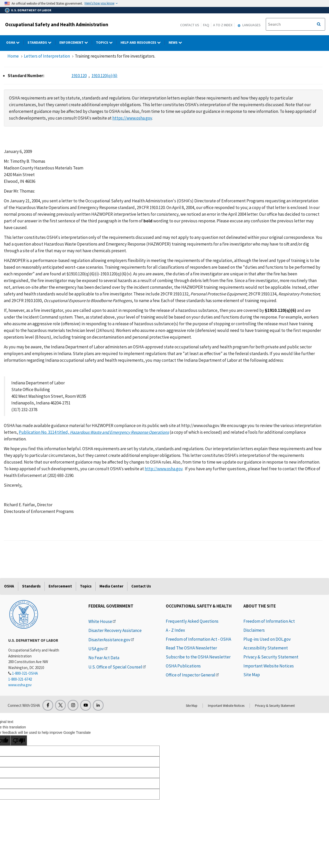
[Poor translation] (19, 740)
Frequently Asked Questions (192, 621)
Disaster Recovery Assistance (115, 630)
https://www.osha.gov (132, 118)
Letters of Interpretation (47, 56)
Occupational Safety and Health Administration (57, 24)
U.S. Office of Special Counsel (118, 667)
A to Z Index (223, 25)
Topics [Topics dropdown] (106, 42)
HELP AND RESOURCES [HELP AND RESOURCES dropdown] (143, 42)
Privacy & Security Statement (271, 657)
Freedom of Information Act (269, 621)
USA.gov (98, 649)
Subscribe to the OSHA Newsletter (198, 657)
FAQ (206, 25)
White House (103, 621)
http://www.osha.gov (164, 469)
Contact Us (190, 25)
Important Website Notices (269, 666)
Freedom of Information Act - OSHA (198, 639)
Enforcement (60, 586)
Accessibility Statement (266, 648)
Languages (248, 25)
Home (13, 56)
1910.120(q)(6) (104, 76)
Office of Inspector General (193, 675)
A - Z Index (175, 630)
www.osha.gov (20, 685)
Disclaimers (254, 630)
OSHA (9, 586)
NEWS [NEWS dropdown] (177, 42)
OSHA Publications (183, 666)
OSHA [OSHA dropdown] (15, 42)
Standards (31, 586)
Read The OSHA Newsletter (191, 648)
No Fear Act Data (104, 658)
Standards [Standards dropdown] (42, 42)
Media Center (111, 586)
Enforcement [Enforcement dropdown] (76, 42)
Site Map (252, 675)
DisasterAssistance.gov (112, 640)
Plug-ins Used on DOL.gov (267, 639)
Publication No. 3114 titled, (94, 432)
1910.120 (79, 76)
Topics (86, 586)
